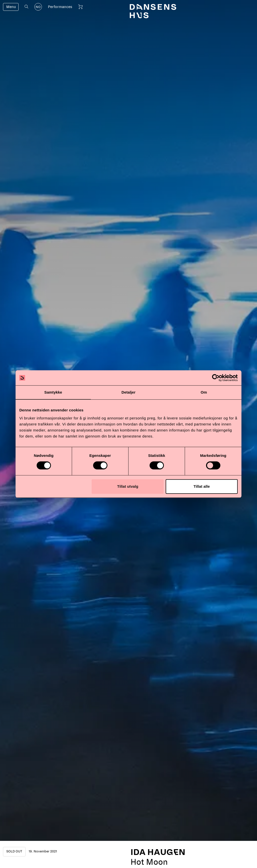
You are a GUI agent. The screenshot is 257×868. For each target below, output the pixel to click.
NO (38, 7)
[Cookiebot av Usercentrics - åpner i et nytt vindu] (216, 378)
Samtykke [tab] (53, 392)
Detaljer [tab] (128, 392)
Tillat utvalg (128, 486)
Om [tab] (204, 392)
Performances (60, 7)
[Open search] (26, 7)
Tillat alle (202, 486)
